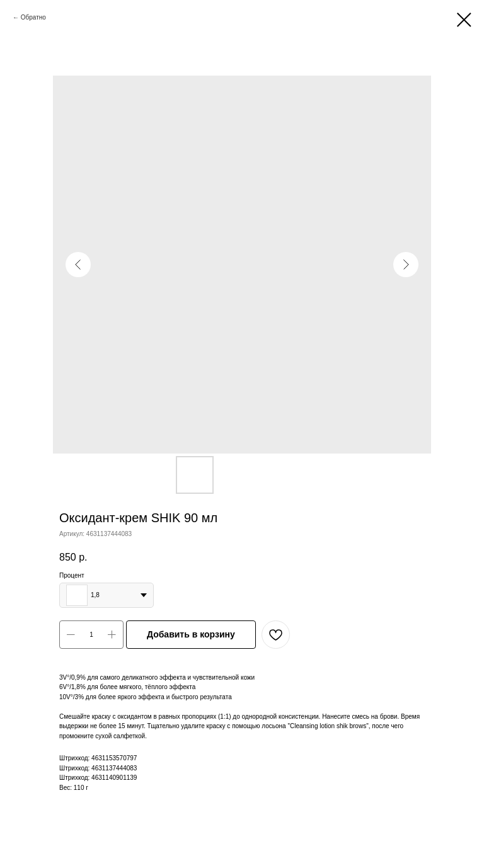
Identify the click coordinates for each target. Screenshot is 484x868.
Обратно (33, 17)
